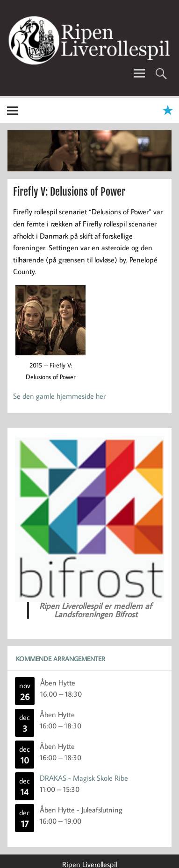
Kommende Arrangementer (61, 659)
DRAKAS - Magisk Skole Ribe (84, 778)
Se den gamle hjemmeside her (59, 396)
